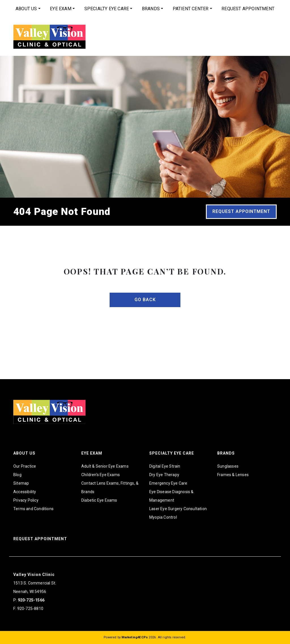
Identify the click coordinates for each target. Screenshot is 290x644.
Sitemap (21, 483)
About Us (26, 9)
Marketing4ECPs (135, 637)
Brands (151, 9)
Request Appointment (248, 9)
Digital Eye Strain (165, 466)
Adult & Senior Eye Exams (105, 466)
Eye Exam (61, 9)
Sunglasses (228, 466)
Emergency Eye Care (168, 483)
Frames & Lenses (233, 475)
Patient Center (191, 9)
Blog (17, 475)
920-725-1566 (31, 600)
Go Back (145, 300)
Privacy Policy (26, 500)
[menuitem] (28, 9)
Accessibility (25, 492)
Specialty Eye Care (107, 9)
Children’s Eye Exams (101, 475)
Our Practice (25, 466)
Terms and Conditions (33, 509)
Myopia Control (163, 517)
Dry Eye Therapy (164, 475)
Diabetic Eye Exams (99, 500)
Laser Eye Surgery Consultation (178, 509)
